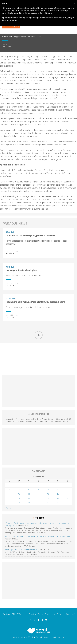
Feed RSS (40, 518)
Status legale (50, 614)
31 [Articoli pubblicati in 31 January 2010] (68, 503)
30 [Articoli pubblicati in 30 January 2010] (58, 503)
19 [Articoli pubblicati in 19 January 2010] (19, 498)
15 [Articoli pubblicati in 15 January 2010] (48, 494)
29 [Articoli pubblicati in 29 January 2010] (48, 503)
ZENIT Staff (6, 47)
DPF (14, 614)
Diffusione (21, 614)
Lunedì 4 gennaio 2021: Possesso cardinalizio (21, 550)
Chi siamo (7, 614)
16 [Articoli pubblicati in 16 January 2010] (58, 494)
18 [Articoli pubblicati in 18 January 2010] (9, 498)
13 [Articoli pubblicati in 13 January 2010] (29, 494)
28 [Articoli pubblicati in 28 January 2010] (38, 503)
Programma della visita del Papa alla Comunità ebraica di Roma (35, 302)
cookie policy (48, 13)
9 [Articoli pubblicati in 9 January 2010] (58, 490)
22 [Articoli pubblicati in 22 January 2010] (48, 498)
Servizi (41, 614)
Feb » (11, 508)
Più (39, 335)
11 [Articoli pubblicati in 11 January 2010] (9, 494)
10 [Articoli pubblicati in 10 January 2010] (68, 490)
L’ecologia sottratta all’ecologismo (22, 270)
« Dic (6, 508)
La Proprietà (31, 614)
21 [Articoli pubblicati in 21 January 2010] (38, 498)
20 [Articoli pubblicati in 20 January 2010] (29, 498)
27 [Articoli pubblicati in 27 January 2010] (29, 503)
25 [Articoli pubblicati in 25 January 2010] (9, 503)
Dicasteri (11, 299)
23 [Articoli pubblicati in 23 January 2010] (58, 498)
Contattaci (70, 614)
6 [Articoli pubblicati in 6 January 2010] (29, 490)
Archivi (10, 232)
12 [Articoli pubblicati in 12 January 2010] (19, 494)
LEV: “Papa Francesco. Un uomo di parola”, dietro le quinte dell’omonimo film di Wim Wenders (38, 536)
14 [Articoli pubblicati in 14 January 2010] (38, 494)
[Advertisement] (38, 359)
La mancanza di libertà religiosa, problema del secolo (31, 235)
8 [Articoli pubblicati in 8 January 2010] (48, 490)
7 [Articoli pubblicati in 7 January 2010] (38, 490)
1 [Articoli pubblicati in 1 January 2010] (48, 485)
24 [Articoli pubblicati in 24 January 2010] (68, 498)
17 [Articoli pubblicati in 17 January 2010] (68, 494)
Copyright (61, 614)
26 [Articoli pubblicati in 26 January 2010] (19, 503)
